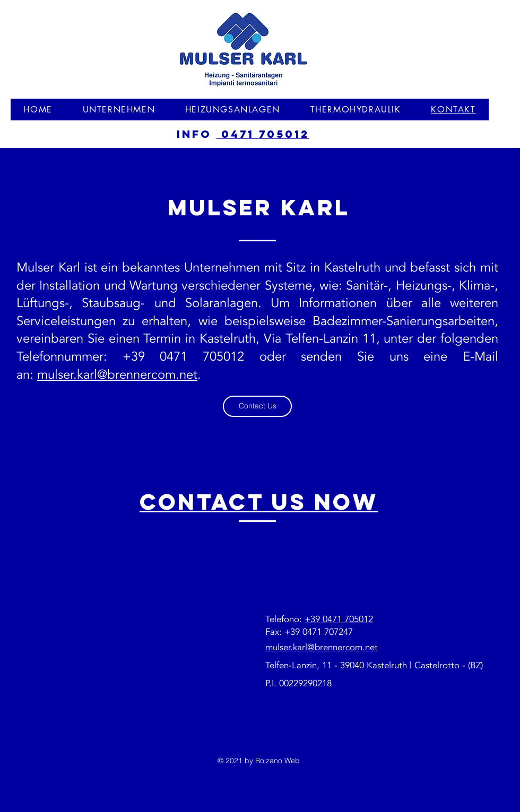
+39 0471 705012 (339, 619)
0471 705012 (263, 134)
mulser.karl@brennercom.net (117, 375)
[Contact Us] (257, 406)
